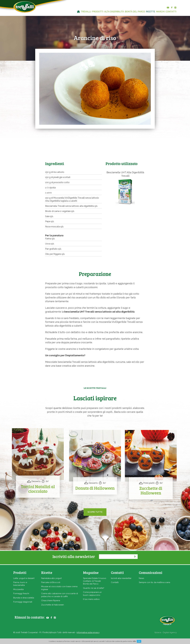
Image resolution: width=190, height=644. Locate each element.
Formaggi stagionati (23, 602)
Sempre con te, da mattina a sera (154, 582)
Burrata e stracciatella (24, 598)
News (141, 578)
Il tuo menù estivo (91, 599)
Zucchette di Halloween (53, 605)
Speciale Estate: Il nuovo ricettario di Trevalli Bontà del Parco (95, 581)
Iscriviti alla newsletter (121, 578)
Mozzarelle (18, 589)
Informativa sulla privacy (88, 632)
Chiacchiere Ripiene (51, 601)
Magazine (91, 572)
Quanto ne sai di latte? (94, 588)
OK (139, 641)
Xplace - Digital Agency (166, 632)
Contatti (115, 582)
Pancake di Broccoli (51, 582)
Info (134, 641)
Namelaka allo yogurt (51, 578)
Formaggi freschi (21, 594)
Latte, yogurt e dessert (24, 578)
